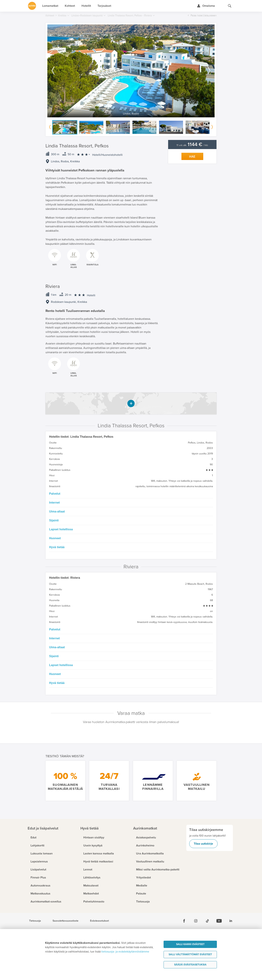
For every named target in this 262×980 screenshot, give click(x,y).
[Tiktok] (207, 921)
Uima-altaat (57, 511)
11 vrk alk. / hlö (192, 145)
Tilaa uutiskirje (203, 844)
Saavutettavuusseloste (65, 921)
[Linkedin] (231, 921)
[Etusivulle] (32, 6)
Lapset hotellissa (61, 529)
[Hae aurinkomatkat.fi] (230, 6)
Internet (54, 503)
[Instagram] (196, 921)
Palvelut (55, 494)
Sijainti (54, 520)
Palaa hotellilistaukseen (204, 15)
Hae (192, 157)
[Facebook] (184, 921)
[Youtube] (219, 921)
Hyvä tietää (57, 547)
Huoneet (55, 538)
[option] (131, 71)
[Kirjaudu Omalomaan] (206, 6)
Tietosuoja (35, 921)
